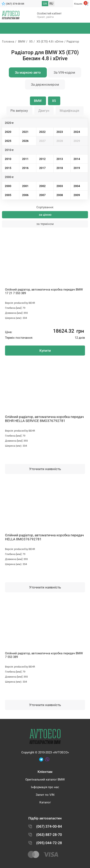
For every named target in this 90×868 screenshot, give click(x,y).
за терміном (45, 224)
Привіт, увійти (45, 17)
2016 (25, 168)
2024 (77, 132)
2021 (25, 132)
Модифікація (69, 111)
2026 (25, 141)
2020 (8, 132)
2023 (60, 132)
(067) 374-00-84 (15, 4)
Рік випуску (19, 111)
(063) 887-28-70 (49, 835)
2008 (60, 195)
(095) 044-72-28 (49, 843)
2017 (42, 168)
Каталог (45, 802)
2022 (42, 132)
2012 (42, 159)
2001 (25, 186)
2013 (60, 159)
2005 (8, 195)
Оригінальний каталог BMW (45, 780)
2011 (25, 159)
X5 (31, 42)
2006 (25, 195)
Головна (8, 42)
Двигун (44, 111)
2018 (60, 168)
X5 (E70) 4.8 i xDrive (50, 42)
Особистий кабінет (49, 13)
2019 (77, 168)
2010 (8, 159)
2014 (77, 159)
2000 (8, 186)
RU (51, 4)
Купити (45, 351)
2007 (42, 195)
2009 (77, 195)
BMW (22, 42)
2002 (42, 186)
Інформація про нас (45, 787)
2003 (60, 186)
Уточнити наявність (45, 469)
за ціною (45, 215)
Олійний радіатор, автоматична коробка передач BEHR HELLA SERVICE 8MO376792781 (44, 419)
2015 (8, 168)
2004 (77, 186)
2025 (8, 141)
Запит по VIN (45, 795)
